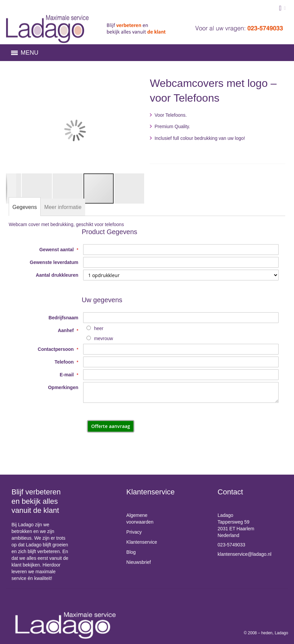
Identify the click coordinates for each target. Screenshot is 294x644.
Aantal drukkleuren (57, 275)
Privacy (134, 532)
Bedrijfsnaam (64, 318)
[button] (19, 130)
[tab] (25, 207)
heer (99, 328)
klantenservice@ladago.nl (245, 554)
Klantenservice (142, 542)
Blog (131, 552)
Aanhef (66, 330)
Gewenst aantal (57, 250)
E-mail (67, 375)
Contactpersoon (56, 349)
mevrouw (103, 338)
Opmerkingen (63, 387)
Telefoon (65, 362)
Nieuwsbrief (139, 562)
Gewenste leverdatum (54, 262)
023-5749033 (231, 545)
